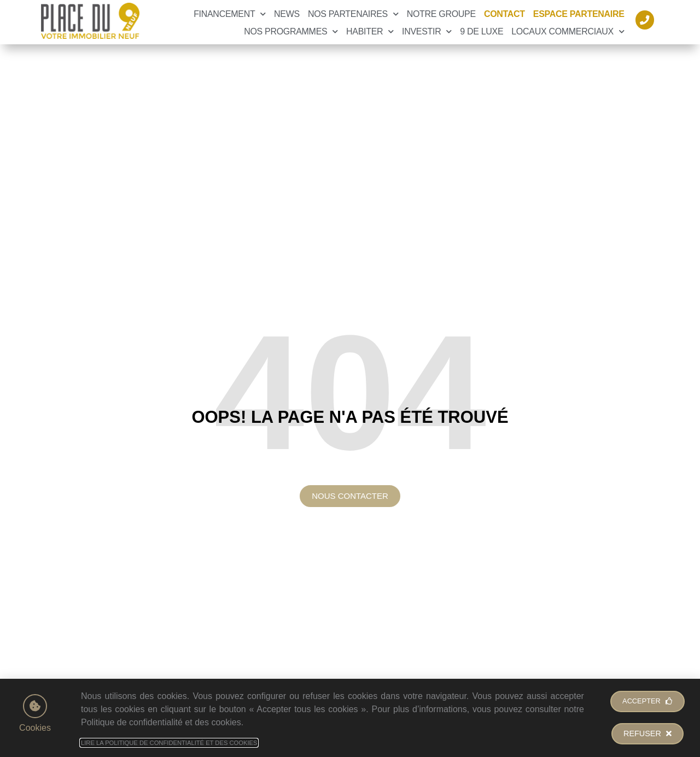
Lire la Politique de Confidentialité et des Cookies (169, 743)
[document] (350, 378)
